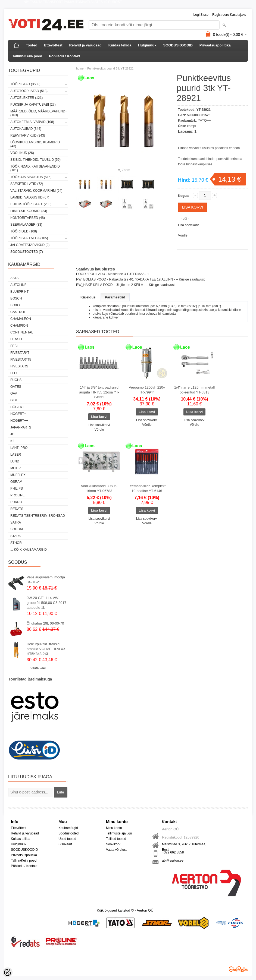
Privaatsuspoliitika (215, 45)
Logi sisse (201, 15)
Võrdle (183, 235)
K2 (12, 441)
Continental (22, 332)
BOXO (15, 305)
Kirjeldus (88, 297)
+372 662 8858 (173, 852)
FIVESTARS (19, 366)
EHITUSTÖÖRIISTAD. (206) (31, 204)
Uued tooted (67, 839)
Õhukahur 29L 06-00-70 (45, 623)
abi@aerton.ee (173, 861)
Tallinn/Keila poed (27, 56)
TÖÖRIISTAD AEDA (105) (29, 238)
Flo (13, 373)
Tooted (32, 45)
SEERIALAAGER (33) (26, 225)
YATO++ (204, 120)
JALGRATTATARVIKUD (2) (30, 245)
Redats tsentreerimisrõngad (38, 516)
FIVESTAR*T (20, 353)
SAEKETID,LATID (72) (27, 184)
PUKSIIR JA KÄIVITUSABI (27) (33, 105)
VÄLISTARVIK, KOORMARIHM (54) (36, 191)
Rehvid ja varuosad (85, 45)
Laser (16, 455)
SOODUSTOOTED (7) (27, 252)
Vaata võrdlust (116, 850)
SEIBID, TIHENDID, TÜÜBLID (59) (35, 160)
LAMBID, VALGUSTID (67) (30, 197)
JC (12, 434)
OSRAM (16, 482)
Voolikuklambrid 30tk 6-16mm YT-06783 (99, 488)
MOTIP (15, 468)
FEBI (14, 346)
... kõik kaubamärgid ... (30, 550)
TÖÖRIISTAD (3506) (25, 84)
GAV (14, 393)
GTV (14, 400)
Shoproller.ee (238, 969)
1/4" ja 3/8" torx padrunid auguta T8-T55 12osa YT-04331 (99, 392)
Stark (16, 536)
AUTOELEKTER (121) (26, 98)
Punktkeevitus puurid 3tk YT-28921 (110, 68)
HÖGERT (17, 407)
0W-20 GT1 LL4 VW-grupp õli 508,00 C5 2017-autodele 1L (47, 603)
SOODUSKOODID (178, 45)
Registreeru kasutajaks (229, 15)
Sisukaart (65, 844)
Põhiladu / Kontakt (64, 56)
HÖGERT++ (19, 421)
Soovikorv (113, 844)
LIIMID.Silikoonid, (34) (29, 211)
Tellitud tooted (116, 839)
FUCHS (16, 380)
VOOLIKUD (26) (22, 153)
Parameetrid (115, 297)
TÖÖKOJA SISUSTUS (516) (31, 177)
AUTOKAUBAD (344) (26, 129)
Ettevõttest (53, 45)
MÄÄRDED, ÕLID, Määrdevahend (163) (38, 113)
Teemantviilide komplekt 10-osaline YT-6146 (147, 488)
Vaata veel (38, 668)
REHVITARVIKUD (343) (28, 136)
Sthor (16, 543)
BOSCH (16, 298)
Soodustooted (68, 833)
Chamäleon (21, 319)
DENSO (16, 339)
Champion (19, 326)
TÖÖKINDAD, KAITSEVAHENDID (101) (35, 168)
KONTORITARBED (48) (28, 218)
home (80, 68)
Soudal (17, 529)
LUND (15, 461)
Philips (17, 489)
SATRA (16, 522)
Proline (18, 495)
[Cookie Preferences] (8, 972)
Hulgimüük (147, 45)
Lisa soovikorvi (189, 225)
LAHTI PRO (19, 448)
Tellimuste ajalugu (119, 833)
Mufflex (18, 475)
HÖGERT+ (18, 414)
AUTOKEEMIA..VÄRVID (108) (32, 122)
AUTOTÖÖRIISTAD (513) (29, 91)
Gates (16, 387)
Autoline (18, 285)
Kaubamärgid (68, 828)
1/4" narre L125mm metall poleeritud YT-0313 (194, 390)
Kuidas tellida (120, 45)
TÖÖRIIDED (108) (24, 231)
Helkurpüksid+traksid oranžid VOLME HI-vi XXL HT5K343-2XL (47, 649)
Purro (16, 502)
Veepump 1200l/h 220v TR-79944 (147, 390)
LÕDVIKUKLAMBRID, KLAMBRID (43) (35, 144)
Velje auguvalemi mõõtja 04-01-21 (46, 580)
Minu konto (114, 828)
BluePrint (19, 292)
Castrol (18, 312)
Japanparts (21, 427)
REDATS (17, 509)
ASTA (14, 278)
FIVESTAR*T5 (21, 360)
